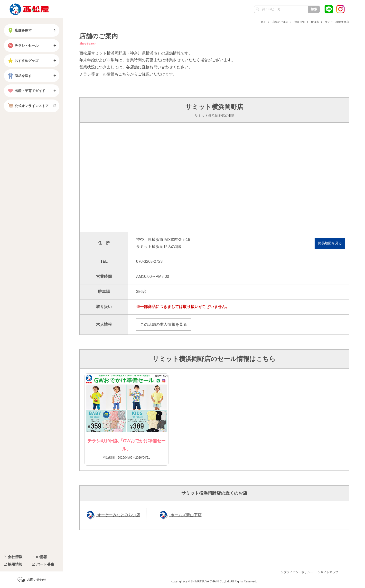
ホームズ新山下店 (185, 515)
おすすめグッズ (23, 61)
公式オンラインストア (28, 106)
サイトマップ (329, 572)
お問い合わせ (37, 580)
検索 (314, 9)
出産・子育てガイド (26, 91)
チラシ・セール (23, 45)
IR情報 (42, 557)
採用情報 (15, 564)
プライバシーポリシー (298, 572)
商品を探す (19, 76)
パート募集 (45, 564)
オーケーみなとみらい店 (118, 515)
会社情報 (15, 557)
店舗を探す (19, 30)
